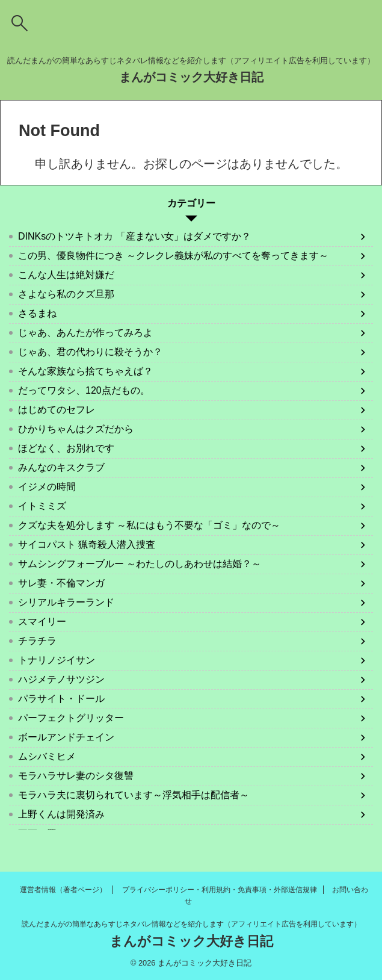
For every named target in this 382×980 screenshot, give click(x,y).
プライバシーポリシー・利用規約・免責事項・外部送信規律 (220, 890)
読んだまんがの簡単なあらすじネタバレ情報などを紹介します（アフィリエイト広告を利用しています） (191, 924)
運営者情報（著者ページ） (63, 890)
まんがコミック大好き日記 (191, 77)
